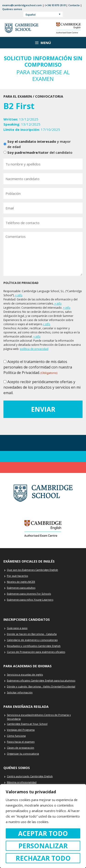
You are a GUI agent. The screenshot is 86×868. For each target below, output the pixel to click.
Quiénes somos (12, 9)
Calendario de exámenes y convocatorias (32, 640)
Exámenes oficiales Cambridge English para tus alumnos (41, 680)
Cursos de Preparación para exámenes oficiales (36, 652)
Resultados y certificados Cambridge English (34, 646)
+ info (18, 295)
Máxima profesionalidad (22, 782)
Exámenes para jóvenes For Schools (29, 594)
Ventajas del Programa (21, 730)
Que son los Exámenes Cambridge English (32, 570)
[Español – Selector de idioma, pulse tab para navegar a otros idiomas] (43, 14)
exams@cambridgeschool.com (22, 5)
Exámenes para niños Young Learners (30, 600)
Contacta (74, 5)
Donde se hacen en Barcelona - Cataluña (32, 634)
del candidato (40, 152)
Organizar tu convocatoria (23, 754)
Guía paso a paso (17, 628)
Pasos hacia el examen (21, 742)
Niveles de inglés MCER (21, 582)
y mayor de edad (39, 144)
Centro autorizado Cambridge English (30, 776)
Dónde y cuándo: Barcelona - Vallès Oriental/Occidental (41, 686)
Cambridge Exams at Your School (27, 724)
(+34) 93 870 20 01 (55, 5)
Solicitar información (20, 692)
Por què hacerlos (17, 576)
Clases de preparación (21, 748)
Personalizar (43, 846)
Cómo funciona (16, 736)
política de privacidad (34, 349)
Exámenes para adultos (21, 588)
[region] (43, 826)
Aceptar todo (43, 833)
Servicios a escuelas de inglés (25, 674)
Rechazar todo (43, 858)
